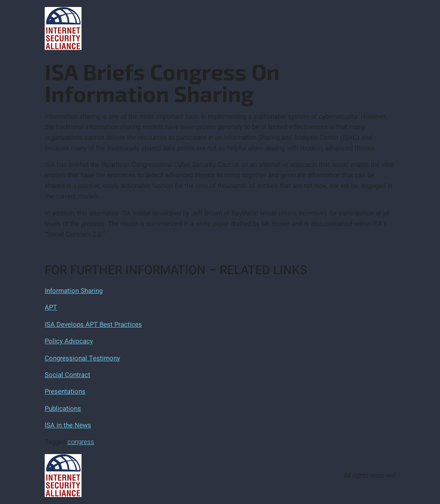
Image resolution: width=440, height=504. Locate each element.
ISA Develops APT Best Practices (93, 324)
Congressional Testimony (82, 358)
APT (51, 307)
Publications (63, 409)
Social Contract (67, 375)
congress (81, 442)
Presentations (65, 391)
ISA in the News (68, 425)
